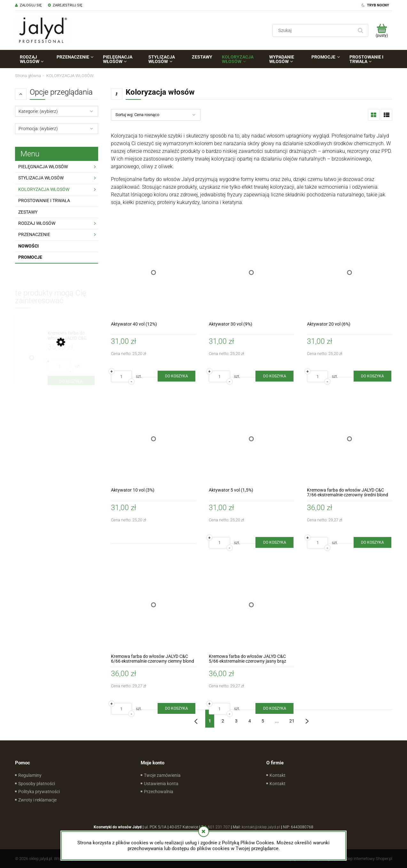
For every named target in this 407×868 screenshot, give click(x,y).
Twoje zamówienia (162, 775)
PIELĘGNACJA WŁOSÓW (43, 167)
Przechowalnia (159, 792)
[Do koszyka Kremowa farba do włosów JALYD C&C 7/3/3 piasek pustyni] (71, 382)
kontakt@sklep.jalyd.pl (261, 827)
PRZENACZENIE (34, 234)
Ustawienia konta (161, 784)
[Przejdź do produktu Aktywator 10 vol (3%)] (154, 439)
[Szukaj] (361, 30)
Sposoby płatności (37, 784)
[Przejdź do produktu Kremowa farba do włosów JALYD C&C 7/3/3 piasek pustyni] (71, 336)
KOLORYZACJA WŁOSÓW (44, 189)
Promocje (30, 257)
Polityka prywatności (39, 792)
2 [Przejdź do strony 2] (223, 721)
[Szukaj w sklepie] (314, 30)
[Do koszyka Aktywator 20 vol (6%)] (372, 376)
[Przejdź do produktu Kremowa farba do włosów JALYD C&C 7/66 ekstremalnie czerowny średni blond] (350, 439)
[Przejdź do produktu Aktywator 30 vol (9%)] (251, 273)
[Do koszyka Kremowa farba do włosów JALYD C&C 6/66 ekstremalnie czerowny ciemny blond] (176, 708)
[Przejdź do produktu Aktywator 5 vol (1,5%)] (251, 439)
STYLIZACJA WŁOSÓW (41, 178)
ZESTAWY (28, 212)
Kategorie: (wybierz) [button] (38, 111)
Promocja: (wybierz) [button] (38, 129)
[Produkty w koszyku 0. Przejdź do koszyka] (382, 30)
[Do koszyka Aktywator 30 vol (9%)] (274, 376)
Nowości (28, 246)
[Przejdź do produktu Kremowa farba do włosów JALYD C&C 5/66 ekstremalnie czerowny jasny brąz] (251, 605)
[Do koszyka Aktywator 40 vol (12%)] (176, 376)
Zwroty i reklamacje (37, 800)
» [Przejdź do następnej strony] (307, 719)
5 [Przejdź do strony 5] (263, 721)
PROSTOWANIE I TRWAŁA (44, 201)
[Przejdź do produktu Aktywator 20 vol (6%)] (350, 273)
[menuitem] (33, 59)
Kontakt (278, 775)
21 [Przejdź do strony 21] (292, 721)
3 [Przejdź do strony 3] (236, 721)
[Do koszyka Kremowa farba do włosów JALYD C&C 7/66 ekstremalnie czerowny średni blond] (372, 542)
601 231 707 (219, 827)
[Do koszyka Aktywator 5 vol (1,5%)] (274, 542)
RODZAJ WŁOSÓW (37, 223)
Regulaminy (30, 775)
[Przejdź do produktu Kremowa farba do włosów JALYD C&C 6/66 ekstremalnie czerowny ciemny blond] (154, 605)
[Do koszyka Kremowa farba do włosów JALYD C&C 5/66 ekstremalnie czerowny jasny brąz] (274, 708)
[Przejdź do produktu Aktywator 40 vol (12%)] (154, 273)
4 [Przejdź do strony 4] (250, 721)
